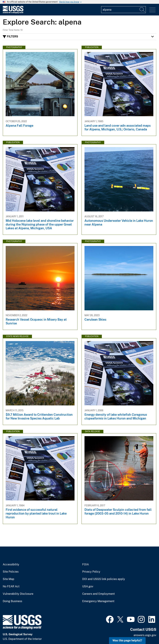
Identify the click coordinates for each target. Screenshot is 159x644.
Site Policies (11, 572)
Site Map (8, 579)
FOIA (86, 565)
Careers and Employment (98, 594)
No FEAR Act (11, 586)
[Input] (123, 10)
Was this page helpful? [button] (127, 640)
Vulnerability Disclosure (18, 594)
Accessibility (11, 565)
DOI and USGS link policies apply (104, 579)
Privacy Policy (91, 572)
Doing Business (12, 601)
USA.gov (88, 586)
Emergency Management (98, 601)
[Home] (13, 13)
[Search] (142, 10)
